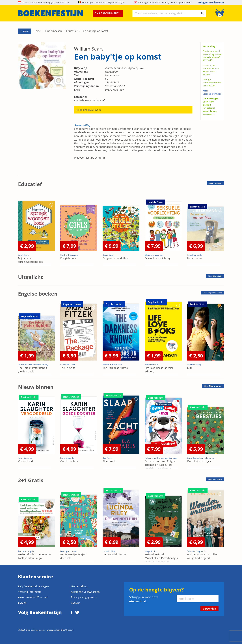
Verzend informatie (30, 592)
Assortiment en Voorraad (33, 597)
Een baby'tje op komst (95, 31)
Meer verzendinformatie (212, 92)
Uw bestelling (79, 586)
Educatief (72, 31)
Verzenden (209, 609)
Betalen (23, 603)
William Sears (89, 49)
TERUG (25, 31)
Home (37, 31)
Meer (215, 183)
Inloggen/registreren (211, 2)
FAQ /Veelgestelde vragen (34, 586)
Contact (76, 603)
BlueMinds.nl (67, 630)
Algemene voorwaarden (85, 592)
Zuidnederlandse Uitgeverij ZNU (124, 68)
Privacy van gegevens (84, 597)
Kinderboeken (53, 31)
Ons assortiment (108, 13)
